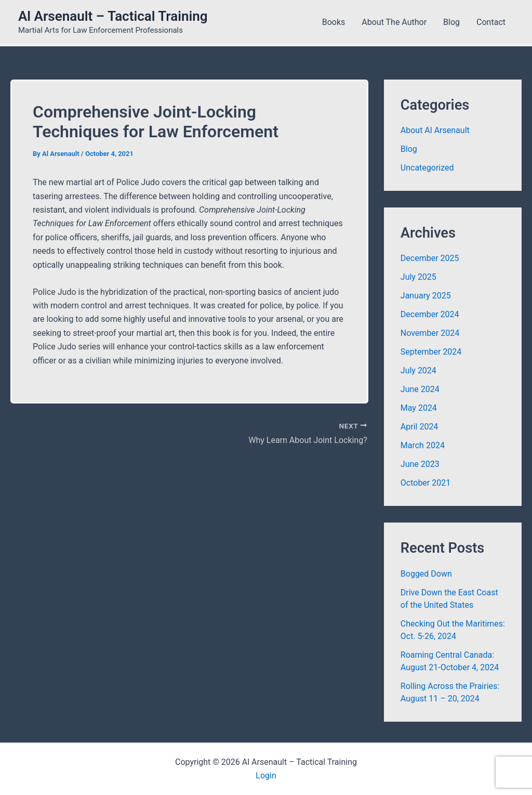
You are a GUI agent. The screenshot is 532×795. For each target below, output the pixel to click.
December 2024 (430, 314)
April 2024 (420, 427)
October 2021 (425, 483)
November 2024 (430, 333)
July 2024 (418, 370)
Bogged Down (426, 574)
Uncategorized (427, 168)
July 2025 (418, 277)
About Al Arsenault (435, 130)
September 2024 (431, 352)
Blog (451, 22)
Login (266, 776)
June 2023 (420, 464)
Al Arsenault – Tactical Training (113, 16)
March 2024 (423, 445)
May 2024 (419, 408)
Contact (491, 22)
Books (334, 22)
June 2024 (420, 389)
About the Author (394, 22)
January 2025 (426, 296)
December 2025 (430, 258)
